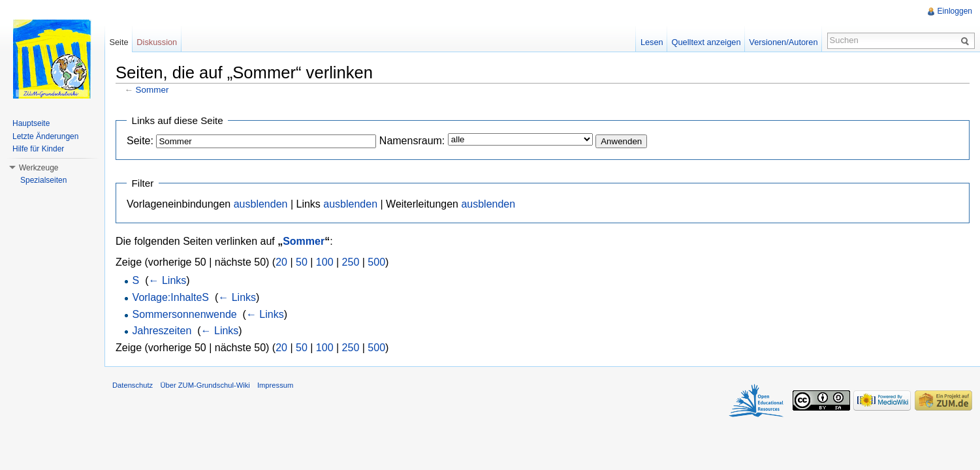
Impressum (275, 385)
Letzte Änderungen (45, 136)
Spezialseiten (43, 180)
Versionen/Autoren (783, 42)
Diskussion (157, 42)
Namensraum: (412, 141)
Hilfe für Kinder (38, 149)
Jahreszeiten (162, 331)
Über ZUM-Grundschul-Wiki (205, 385)
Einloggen (955, 11)
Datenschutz (133, 385)
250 (351, 262)
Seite (119, 42)
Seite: (140, 141)
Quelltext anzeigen (706, 42)
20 (281, 262)
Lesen (652, 42)
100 (325, 262)
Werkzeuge (39, 168)
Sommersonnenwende (185, 314)
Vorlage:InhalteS (171, 297)
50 (302, 262)
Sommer (152, 90)
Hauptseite (31, 123)
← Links (167, 280)
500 (376, 262)
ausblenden (261, 204)
